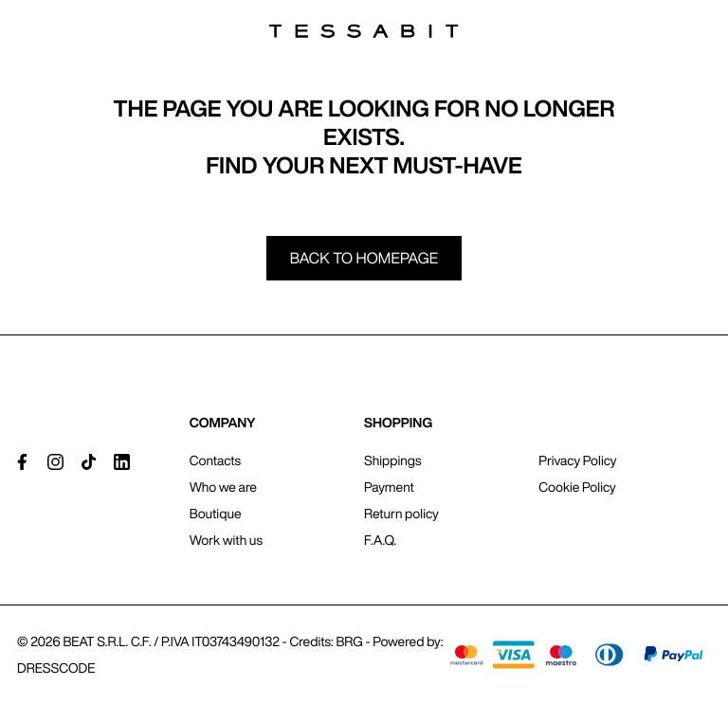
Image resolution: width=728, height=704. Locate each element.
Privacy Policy (577, 460)
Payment (389, 487)
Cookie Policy (577, 487)
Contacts (215, 460)
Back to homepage (364, 258)
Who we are (223, 487)
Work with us (226, 540)
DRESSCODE (56, 668)
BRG (349, 641)
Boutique (216, 514)
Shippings (393, 460)
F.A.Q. (380, 540)
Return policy (401, 514)
